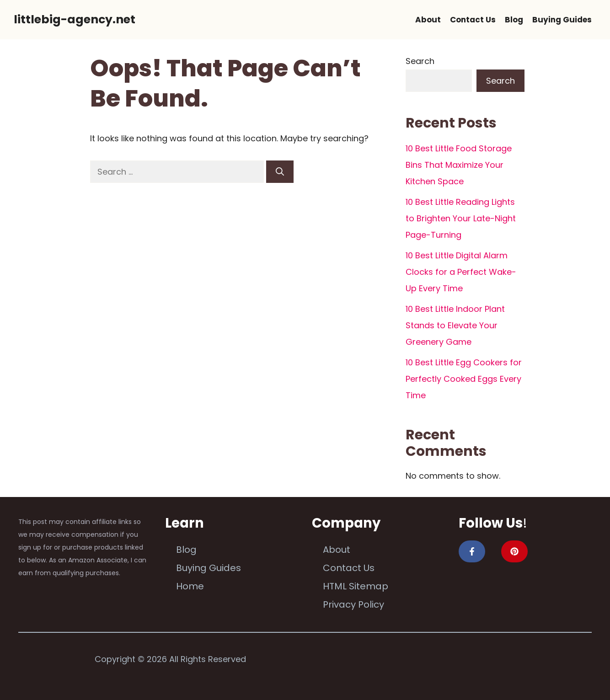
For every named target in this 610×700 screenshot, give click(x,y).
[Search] (280, 172)
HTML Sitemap (356, 586)
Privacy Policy (353, 604)
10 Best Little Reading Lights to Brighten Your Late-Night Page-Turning (461, 218)
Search (420, 61)
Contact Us (473, 20)
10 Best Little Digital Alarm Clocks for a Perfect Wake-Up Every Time (461, 272)
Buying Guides (562, 20)
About (428, 20)
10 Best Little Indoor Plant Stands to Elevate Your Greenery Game (455, 325)
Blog (514, 20)
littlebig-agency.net (75, 19)
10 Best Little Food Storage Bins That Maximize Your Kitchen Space (459, 165)
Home (190, 586)
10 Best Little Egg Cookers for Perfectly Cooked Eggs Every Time (464, 379)
